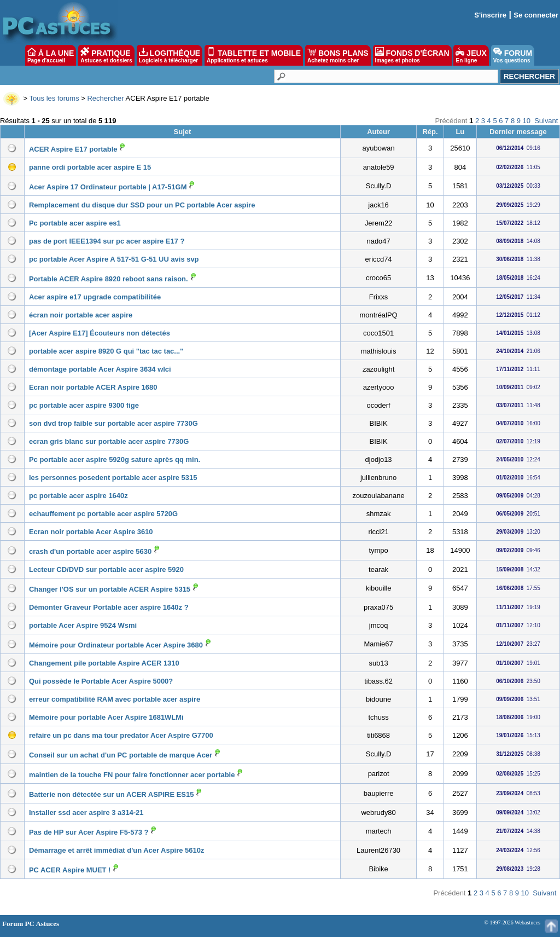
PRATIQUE (106, 55)
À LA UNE (51, 55)
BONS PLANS (338, 55)
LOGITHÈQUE (170, 55)
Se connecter (536, 15)
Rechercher (105, 98)
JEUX (471, 55)
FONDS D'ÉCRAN (412, 55)
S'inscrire (490, 15)
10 (527, 121)
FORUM (513, 55)
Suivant (546, 121)
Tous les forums (54, 98)
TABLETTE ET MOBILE (254, 55)
